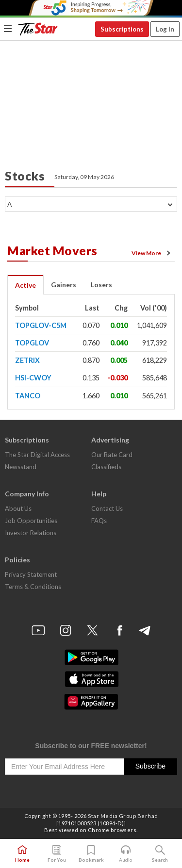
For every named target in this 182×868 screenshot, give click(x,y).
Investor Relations (31, 533)
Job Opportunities (31, 521)
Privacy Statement (31, 574)
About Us (18, 508)
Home (22, 854)
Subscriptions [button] (122, 29)
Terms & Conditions (33, 587)
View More (152, 253)
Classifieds (106, 467)
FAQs (99, 521)
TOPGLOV (32, 343)
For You (57, 854)
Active (25, 285)
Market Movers (52, 250)
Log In (165, 29)
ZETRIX (27, 360)
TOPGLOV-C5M (41, 325)
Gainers (64, 285)
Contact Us (107, 508)
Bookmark (91, 854)
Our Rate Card (112, 455)
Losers (101, 285)
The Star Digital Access (37, 455)
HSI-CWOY (33, 378)
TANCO (28, 396)
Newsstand (21, 467)
